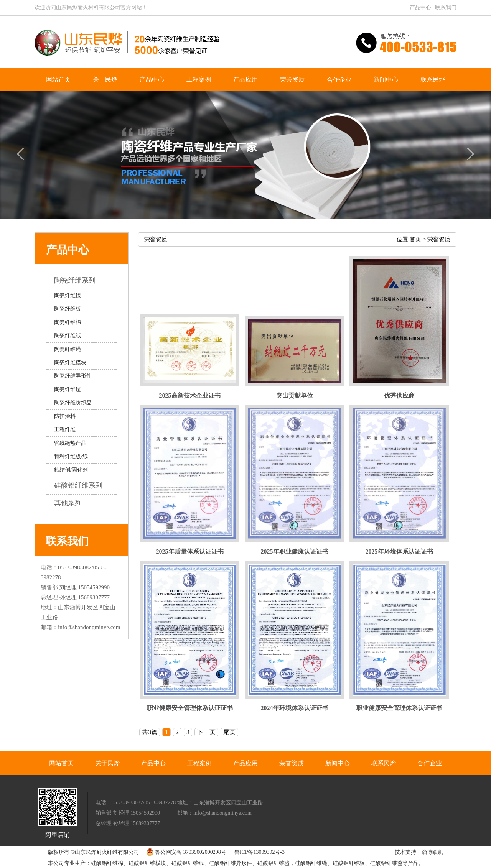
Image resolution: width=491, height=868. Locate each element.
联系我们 (446, 7)
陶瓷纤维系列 (80, 280)
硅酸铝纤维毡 (274, 863)
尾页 (229, 732)
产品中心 (420, 7)
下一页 (206, 732)
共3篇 (150, 732)
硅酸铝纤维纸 (188, 863)
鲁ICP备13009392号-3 (260, 852)
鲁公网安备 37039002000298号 (184, 852)
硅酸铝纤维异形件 (231, 863)
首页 (415, 239)
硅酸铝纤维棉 (107, 863)
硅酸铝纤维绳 (311, 863)
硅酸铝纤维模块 (147, 863)
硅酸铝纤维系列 (84, 485)
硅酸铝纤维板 (349, 863)
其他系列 (73, 503)
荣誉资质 (439, 239)
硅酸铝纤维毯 (386, 863)
